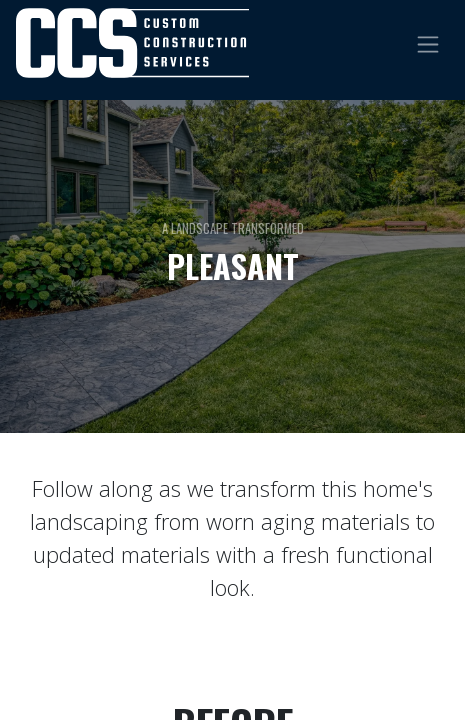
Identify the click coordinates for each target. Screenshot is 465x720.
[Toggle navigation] (428, 42)
